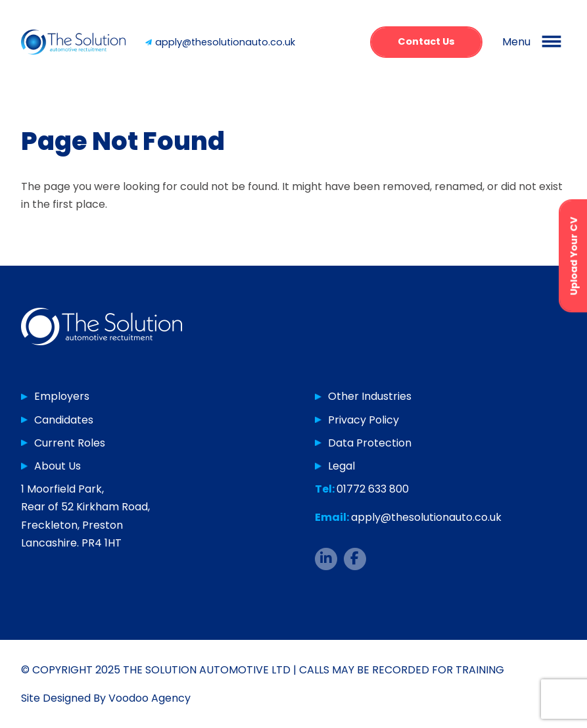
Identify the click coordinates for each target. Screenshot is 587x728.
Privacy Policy (364, 420)
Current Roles (70, 443)
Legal (341, 466)
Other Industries (370, 396)
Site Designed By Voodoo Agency (106, 698)
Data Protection (370, 443)
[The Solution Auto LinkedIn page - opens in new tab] (326, 559)
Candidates (64, 420)
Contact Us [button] (426, 41)
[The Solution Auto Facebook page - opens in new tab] (355, 559)
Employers (62, 396)
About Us (58, 466)
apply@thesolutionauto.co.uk (225, 42)
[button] (534, 42)
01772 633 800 (373, 489)
